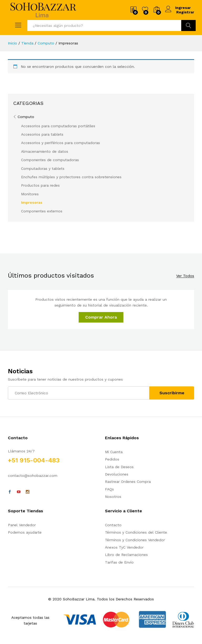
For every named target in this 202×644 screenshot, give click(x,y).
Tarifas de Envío (119, 562)
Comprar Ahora (101, 317)
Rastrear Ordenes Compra (128, 482)
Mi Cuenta (114, 452)
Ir (188, 25)
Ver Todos (185, 276)
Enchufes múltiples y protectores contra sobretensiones (71, 177)
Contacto (113, 525)
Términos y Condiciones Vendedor (135, 540)
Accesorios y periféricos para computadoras (60, 143)
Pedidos (112, 459)
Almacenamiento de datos (45, 151)
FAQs (109, 489)
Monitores (30, 194)
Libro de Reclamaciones (126, 555)
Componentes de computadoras (50, 160)
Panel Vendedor (22, 525)
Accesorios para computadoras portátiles (58, 126)
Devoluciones (117, 474)
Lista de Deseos (119, 467)
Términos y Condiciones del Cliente (136, 532)
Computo (26, 117)
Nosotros (113, 497)
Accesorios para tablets (42, 134)
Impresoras (32, 202)
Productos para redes (40, 185)
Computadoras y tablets (43, 168)
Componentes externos (42, 211)
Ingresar (178, 8)
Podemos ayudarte (25, 532)
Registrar (185, 12)
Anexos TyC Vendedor (124, 547)
